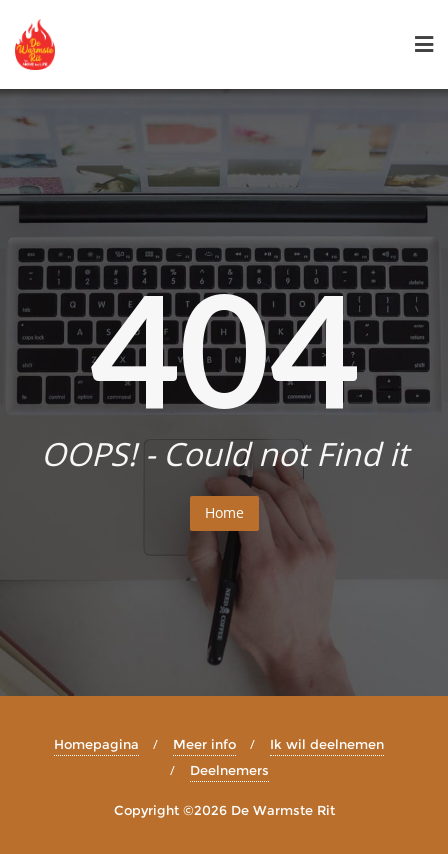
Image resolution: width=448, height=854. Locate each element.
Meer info (204, 744)
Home (224, 512)
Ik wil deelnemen (327, 744)
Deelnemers (229, 770)
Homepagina (96, 744)
